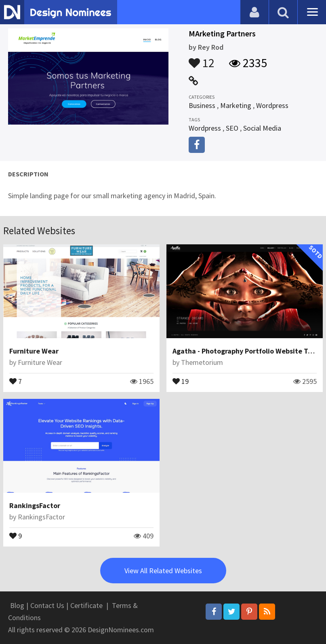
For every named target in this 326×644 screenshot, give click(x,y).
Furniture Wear (34, 351)
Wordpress (272, 105)
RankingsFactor (35, 505)
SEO (232, 128)
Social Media (262, 128)
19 (181, 381)
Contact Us (47, 605)
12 (202, 59)
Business (202, 105)
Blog (17, 605)
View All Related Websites (163, 571)
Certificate (86, 605)
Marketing (236, 105)
